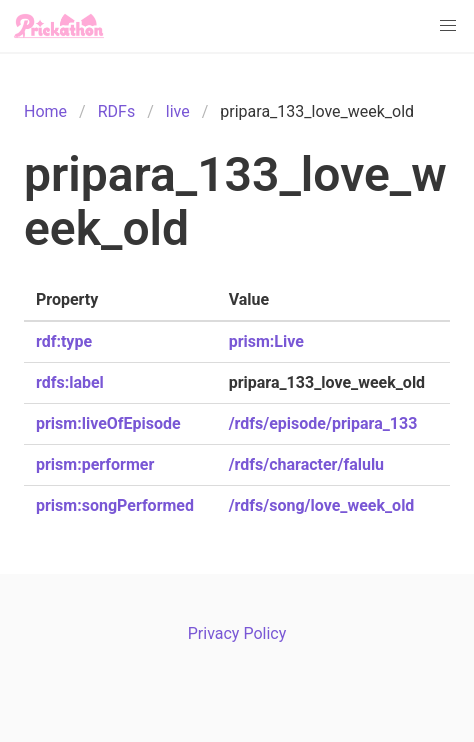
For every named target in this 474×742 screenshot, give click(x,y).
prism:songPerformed (115, 505)
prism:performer (95, 464)
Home (45, 111)
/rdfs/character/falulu (306, 464)
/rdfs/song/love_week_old (322, 505)
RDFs (116, 111)
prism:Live (266, 341)
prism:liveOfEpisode (108, 423)
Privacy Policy (237, 633)
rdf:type (64, 341)
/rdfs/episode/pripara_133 (323, 423)
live (178, 111)
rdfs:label (70, 382)
